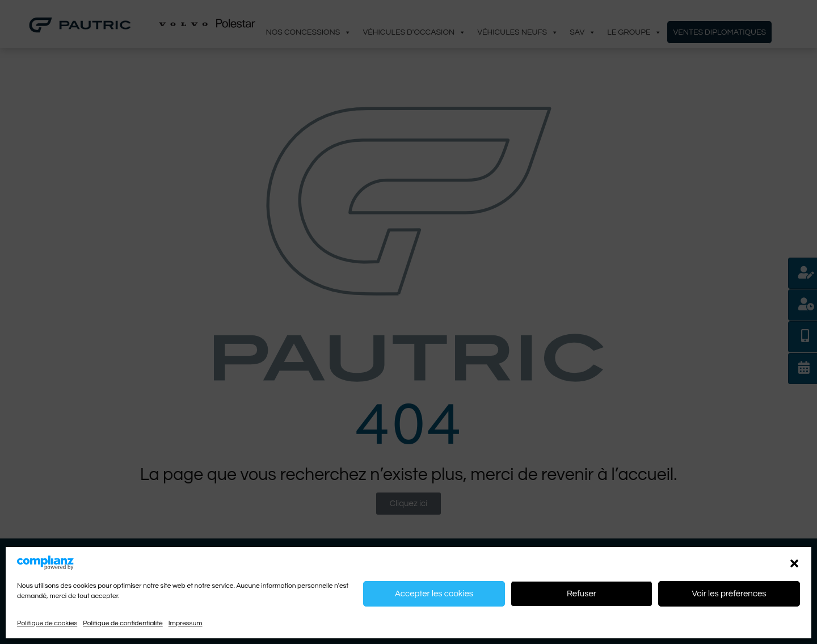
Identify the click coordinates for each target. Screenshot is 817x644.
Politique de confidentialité (123, 623)
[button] (794, 563)
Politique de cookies (47, 623)
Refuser (582, 594)
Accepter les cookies (434, 594)
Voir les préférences (729, 594)
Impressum (186, 623)
